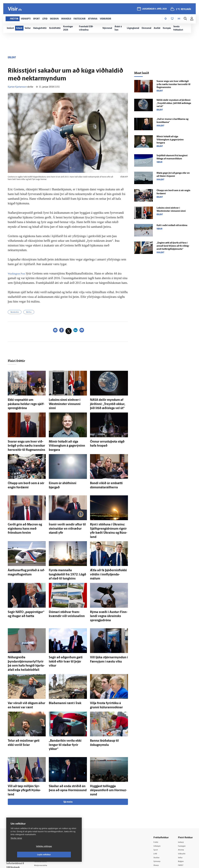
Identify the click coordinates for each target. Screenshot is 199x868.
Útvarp (157, 818)
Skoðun (157, 810)
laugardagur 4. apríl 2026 (154, 10)
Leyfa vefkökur (62, 855)
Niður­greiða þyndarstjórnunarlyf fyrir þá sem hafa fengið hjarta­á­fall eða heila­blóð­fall (26, 633)
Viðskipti (158, 798)
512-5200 (49, 805)
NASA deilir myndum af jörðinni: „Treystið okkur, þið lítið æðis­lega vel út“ (107, 404)
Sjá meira (68, 753)
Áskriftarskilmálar (48, 821)
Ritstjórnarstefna (48, 817)
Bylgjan (182, 814)
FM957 (181, 818)
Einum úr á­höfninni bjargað (63, 478)
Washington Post (18, 273)
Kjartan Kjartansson (17, 87)
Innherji (182, 794)
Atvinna (182, 802)
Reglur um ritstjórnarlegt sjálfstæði (18, 807)
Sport (156, 802)
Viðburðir (183, 806)
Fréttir (156, 794)
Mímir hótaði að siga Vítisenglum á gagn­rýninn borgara (170, 140)
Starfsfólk (44, 825)
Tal (179, 826)
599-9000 (16, 824)
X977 (181, 821)
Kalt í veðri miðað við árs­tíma (172, 225)
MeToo (33, 313)
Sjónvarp (158, 814)
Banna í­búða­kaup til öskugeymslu (108, 704)
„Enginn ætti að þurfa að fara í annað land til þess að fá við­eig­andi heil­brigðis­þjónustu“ (173, 246)
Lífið (156, 806)
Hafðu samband (47, 813)
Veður (181, 810)
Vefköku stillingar (26, 855)
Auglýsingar (45, 809)
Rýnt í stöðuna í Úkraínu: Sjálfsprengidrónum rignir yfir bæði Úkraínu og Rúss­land (109, 520)
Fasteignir (183, 798)
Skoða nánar (16, 846)
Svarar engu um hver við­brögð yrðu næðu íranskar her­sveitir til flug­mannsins (27, 442)
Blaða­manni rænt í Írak (61, 669)
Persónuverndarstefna (17, 812)
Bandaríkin (16, 313)
